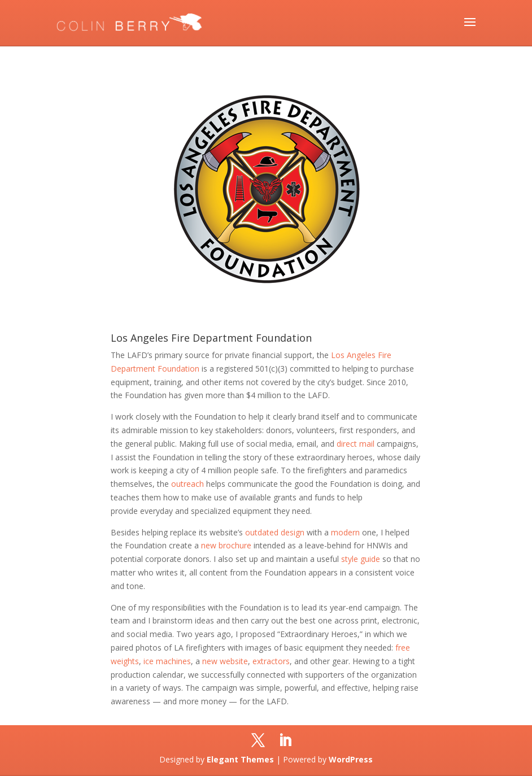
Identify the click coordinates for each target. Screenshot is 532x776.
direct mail (356, 444)
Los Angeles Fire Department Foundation (211, 338)
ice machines (167, 661)
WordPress (351, 759)
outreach (187, 484)
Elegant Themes (240, 759)
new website (225, 661)
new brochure (226, 545)
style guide (361, 559)
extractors (271, 661)
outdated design (275, 532)
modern (345, 532)
